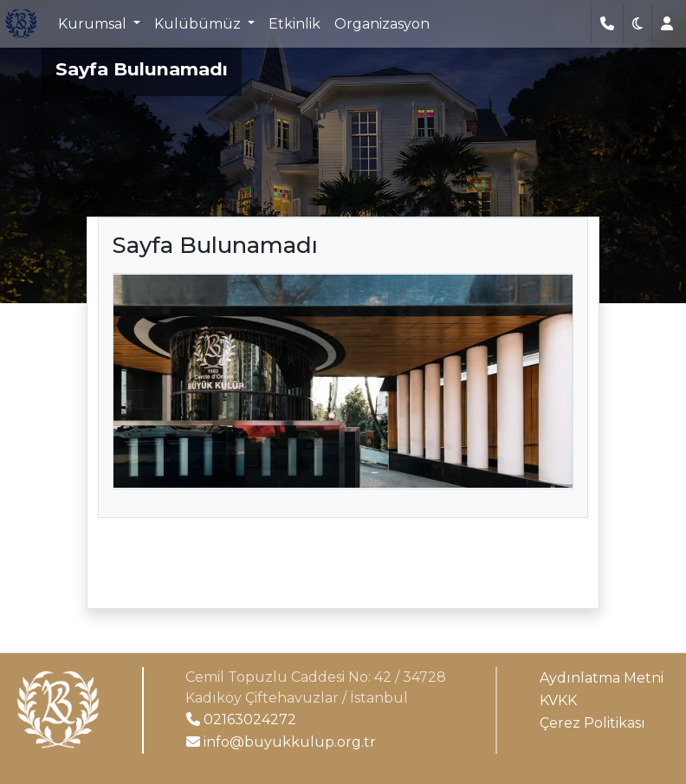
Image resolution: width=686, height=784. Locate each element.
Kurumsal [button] (94, 24)
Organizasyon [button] (382, 24)
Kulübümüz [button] (199, 24)
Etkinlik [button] (294, 24)
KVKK (558, 700)
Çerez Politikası (592, 723)
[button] (637, 24)
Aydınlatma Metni (602, 678)
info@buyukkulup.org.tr (281, 742)
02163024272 (241, 719)
